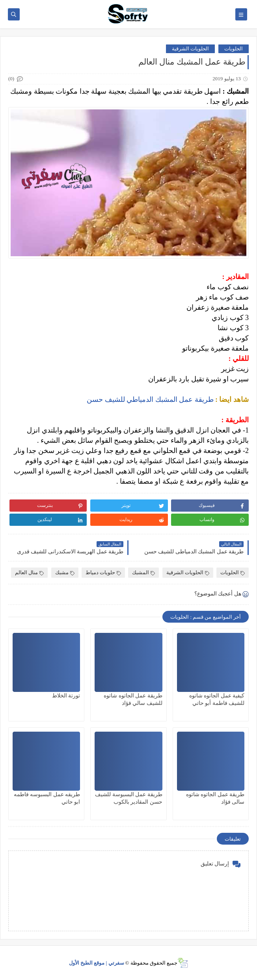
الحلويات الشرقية (190, 49)
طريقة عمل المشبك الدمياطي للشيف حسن (150, 399)
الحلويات (234, 49)
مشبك (65, 572)
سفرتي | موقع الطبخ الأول (97, 963)
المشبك (143, 572)
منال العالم (29, 572)
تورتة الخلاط (66, 696)
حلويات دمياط (103, 572)
